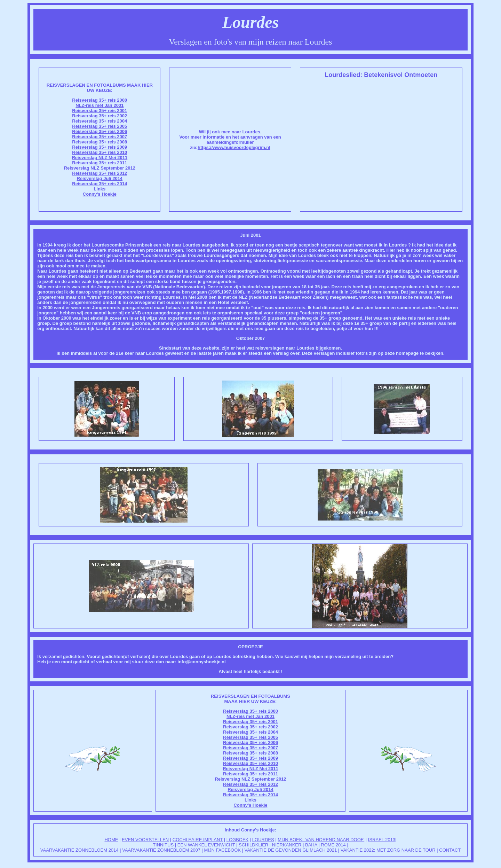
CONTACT (450, 850)
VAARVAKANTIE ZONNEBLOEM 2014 (79, 850)
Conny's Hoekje (100, 194)
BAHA (311, 845)
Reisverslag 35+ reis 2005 (100, 126)
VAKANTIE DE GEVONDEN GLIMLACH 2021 (291, 850)
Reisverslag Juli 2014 (100, 178)
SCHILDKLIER (253, 845)
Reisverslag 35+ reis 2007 (100, 137)
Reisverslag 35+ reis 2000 (100, 100)
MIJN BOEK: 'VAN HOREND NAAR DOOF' (321, 840)
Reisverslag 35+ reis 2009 (100, 147)
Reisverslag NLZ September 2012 (100, 168)
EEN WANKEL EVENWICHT (206, 845)
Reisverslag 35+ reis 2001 (100, 111)
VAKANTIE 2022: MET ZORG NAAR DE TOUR (388, 850)
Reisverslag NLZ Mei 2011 (100, 158)
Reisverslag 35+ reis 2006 (100, 131)
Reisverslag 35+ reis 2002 (100, 116)
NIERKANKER (287, 845)
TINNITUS (163, 845)
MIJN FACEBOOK (222, 850)
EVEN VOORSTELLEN (145, 840)
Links (100, 189)
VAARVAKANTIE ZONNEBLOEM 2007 (161, 850)
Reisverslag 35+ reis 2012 (100, 173)
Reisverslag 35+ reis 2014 (100, 184)
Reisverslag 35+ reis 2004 (100, 121)
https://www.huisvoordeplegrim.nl (234, 147)
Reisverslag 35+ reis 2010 (100, 152)
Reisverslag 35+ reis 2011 (100, 163)
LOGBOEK (238, 840)
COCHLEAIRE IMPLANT (198, 840)
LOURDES (263, 840)
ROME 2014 (333, 845)
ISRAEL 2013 (382, 840)
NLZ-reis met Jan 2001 (100, 105)
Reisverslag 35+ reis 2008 (100, 142)
